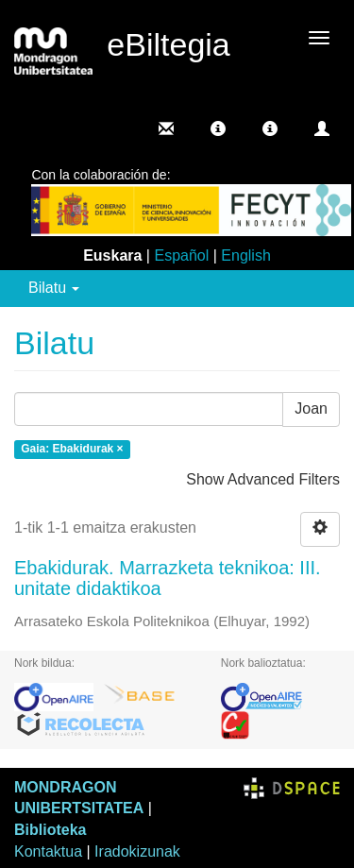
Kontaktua (48, 851)
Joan (311, 408)
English (245, 255)
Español (181, 255)
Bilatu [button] (54, 288)
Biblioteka (50, 830)
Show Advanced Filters (263, 479)
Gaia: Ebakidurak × (72, 449)
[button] (218, 128)
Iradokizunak (137, 851)
